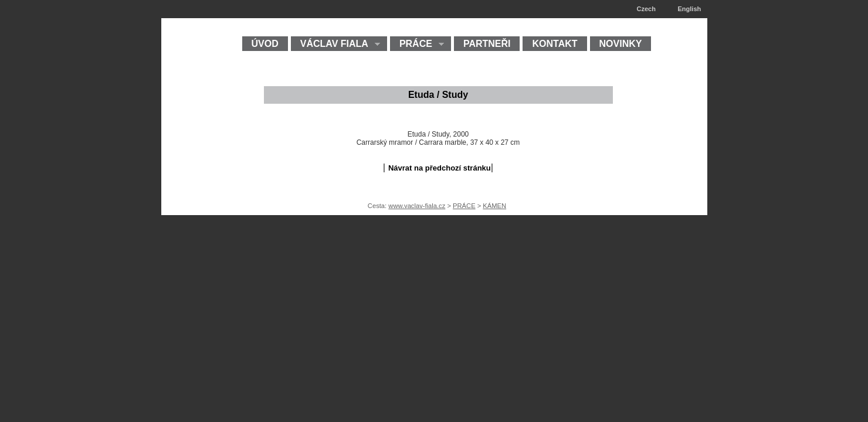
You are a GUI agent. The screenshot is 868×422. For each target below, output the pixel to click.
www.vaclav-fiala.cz (417, 206)
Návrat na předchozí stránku (440, 168)
